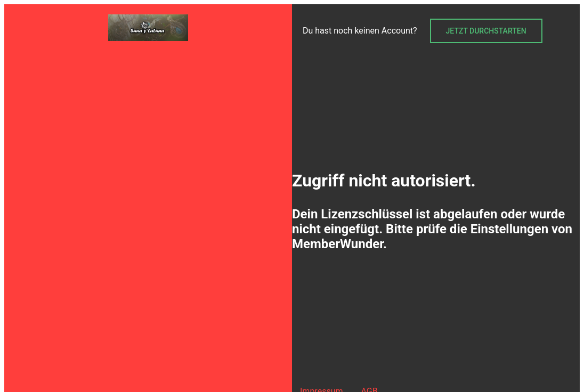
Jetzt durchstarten (486, 31)
